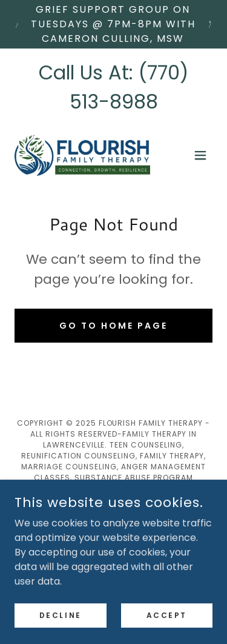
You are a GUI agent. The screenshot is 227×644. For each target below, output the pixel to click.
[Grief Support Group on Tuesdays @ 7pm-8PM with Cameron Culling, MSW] (113, 24)
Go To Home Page (113, 326)
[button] (200, 155)
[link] (82, 155)
